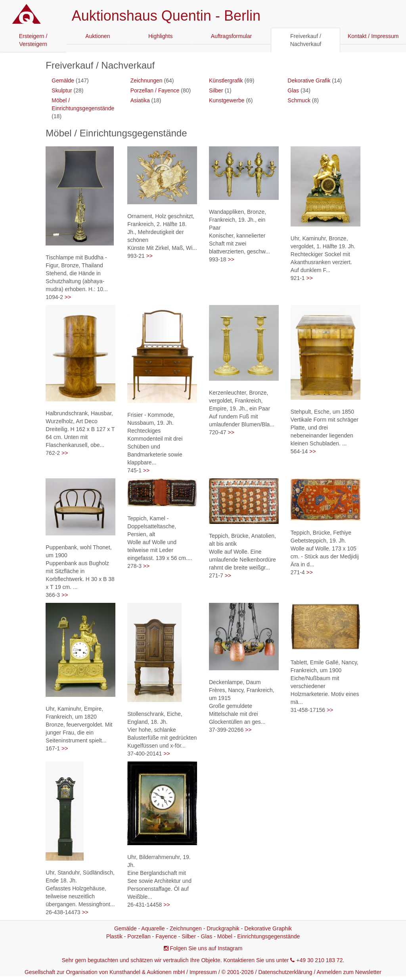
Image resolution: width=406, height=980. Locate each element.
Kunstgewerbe (227, 100)
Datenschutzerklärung (285, 972)
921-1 (298, 278)
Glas (293, 90)
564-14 (299, 451)
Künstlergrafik (226, 81)
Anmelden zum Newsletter (349, 972)
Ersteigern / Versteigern (33, 40)
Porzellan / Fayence (155, 90)
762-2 (53, 453)
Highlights (160, 36)
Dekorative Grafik (309, 81)
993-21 (136, 256)
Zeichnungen (147, 81)
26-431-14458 (145, 905)
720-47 (218, 432)
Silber (216, 90)
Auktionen (98, 36)
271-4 (298, 572)
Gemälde (63, 81)
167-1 (53, 748)
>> (68, 297)
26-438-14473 (63, 912)
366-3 (53, 595)
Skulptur (62, 90)
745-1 (134, 470)
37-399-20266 (226, 730)
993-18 (218, 259)
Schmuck (299, 100)
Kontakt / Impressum (373, 36)
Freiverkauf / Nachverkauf (306, 40)
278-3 (134, 566)
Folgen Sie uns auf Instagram (206, 948)
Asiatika (140, 100)
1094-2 (54, 297)
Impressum (203, 972)
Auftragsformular (231, 36)
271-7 (216, 575)
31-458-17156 (308, 710)
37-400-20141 (145, 754)
